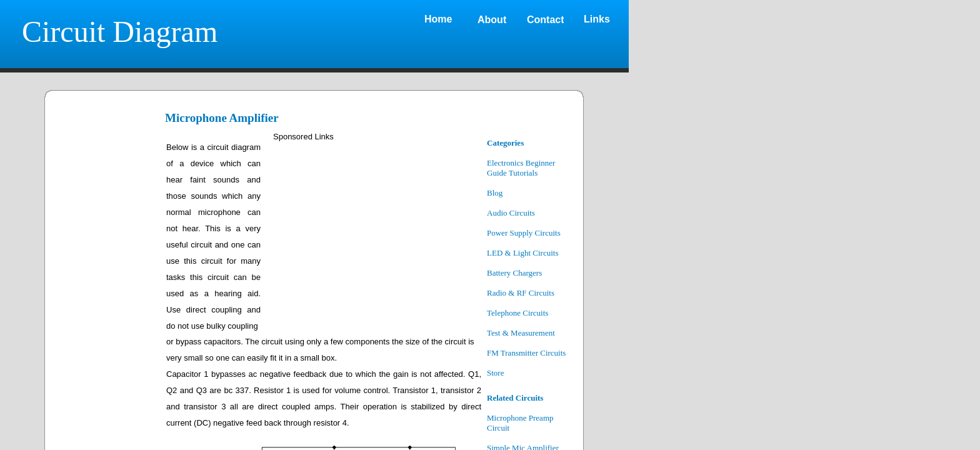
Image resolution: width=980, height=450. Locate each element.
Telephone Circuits (517, 313)
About (492, 20)
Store (495, 373)
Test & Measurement (521, 333)
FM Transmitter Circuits (526, 353)
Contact (546, 20)
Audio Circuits (511, 213)
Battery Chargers (514, 273)
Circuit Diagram (120, 32)
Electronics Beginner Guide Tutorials (521, 168)
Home (438, 19)
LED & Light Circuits (522, 253)
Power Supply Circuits (524, 233)
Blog (495, 193)
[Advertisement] (374, 232)
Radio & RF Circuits (521, 293)
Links (597, 19)
